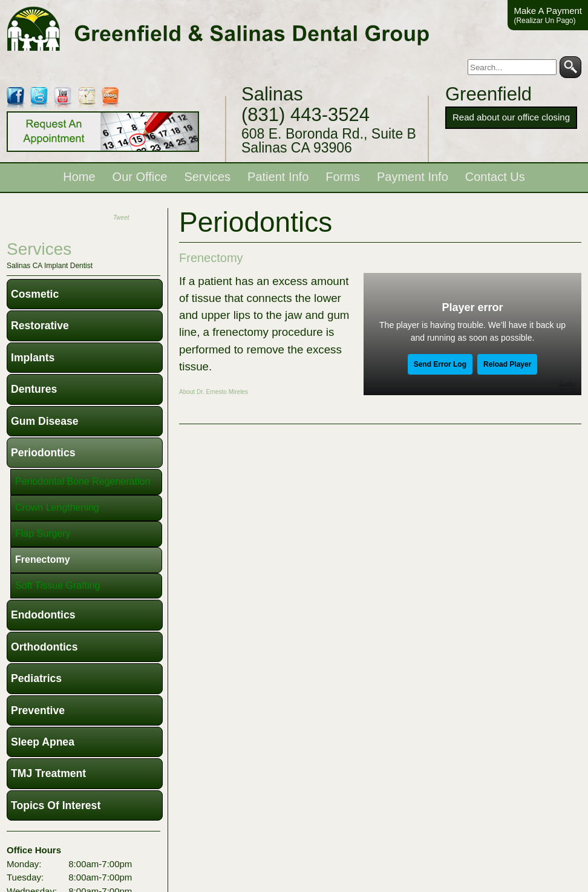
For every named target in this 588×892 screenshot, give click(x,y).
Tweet (121, 218)
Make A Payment (548, 15)
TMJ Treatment (48, 773)
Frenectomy (211, 258)
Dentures (34, 389)
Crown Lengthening (57, 507)
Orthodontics (44, 647)
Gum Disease (44, 421)
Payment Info (413, 177)
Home (79, 177)
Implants (33, 358)
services (39, 249)
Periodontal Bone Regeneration (83, 481)
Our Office (140, 177)
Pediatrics (36, 678)
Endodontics (43, 615)
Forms (343, 177)
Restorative (40, 326)
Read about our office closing (511, 117)
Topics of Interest (56, 805)
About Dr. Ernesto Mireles (214, 392)
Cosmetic (35, 294)
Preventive (38, 710)
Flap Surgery (43, 533)
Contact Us (495, 177)
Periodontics (43, 453)
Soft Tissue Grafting (58, 585)
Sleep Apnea (43, 742)
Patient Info (278, 177)
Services (207, 177)
